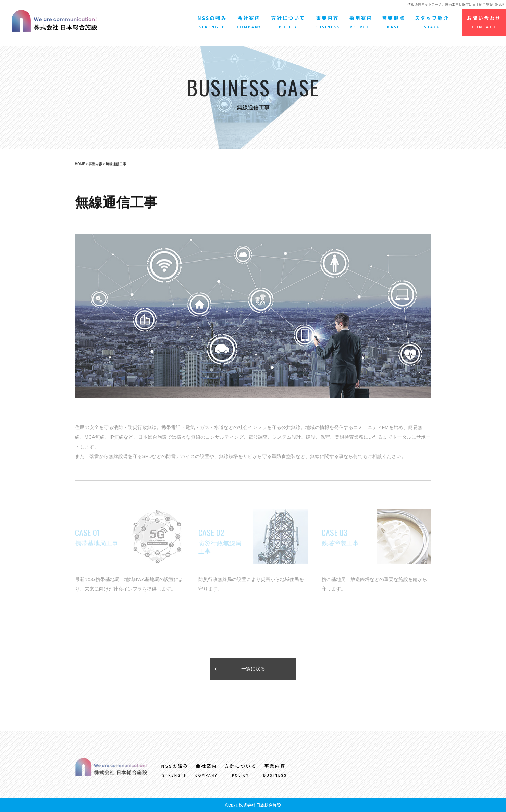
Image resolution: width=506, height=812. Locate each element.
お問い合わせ (484, 22)
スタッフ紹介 (432, 22)
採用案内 (361, 22)
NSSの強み (212, 22)
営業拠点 (393, 22)
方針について (288, 22)
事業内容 (328, 22)
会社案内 (249, 22)
